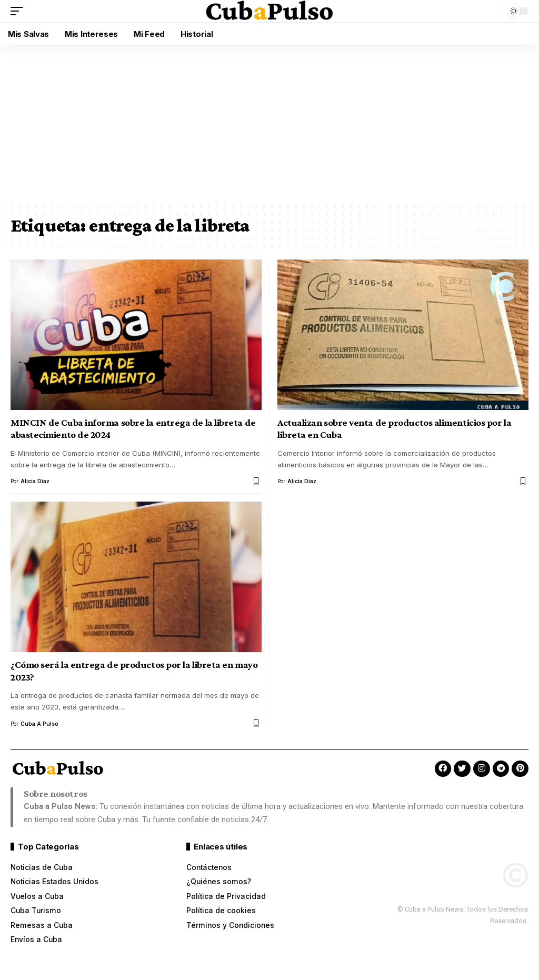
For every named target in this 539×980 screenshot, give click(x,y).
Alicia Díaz (35, 481)
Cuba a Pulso (39, 724)
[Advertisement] (269, 124)
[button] (19, 11)
